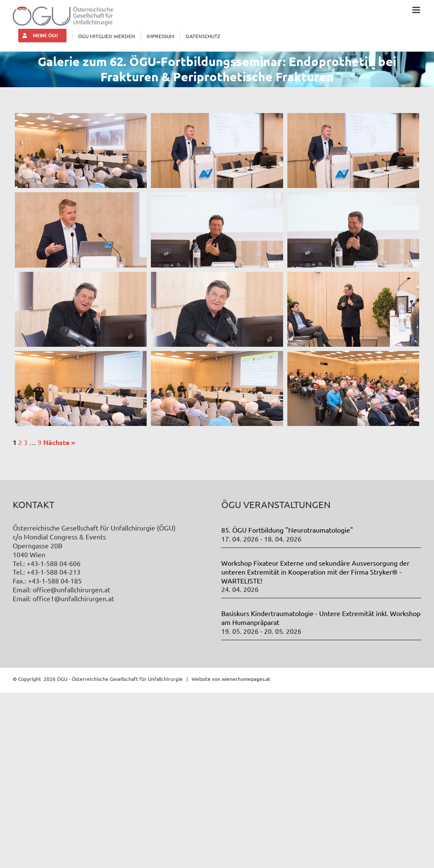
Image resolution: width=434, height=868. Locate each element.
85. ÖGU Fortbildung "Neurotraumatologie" (287, 530)
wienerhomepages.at (246, 679)
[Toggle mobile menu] (417, 10)
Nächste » (59, 442)
